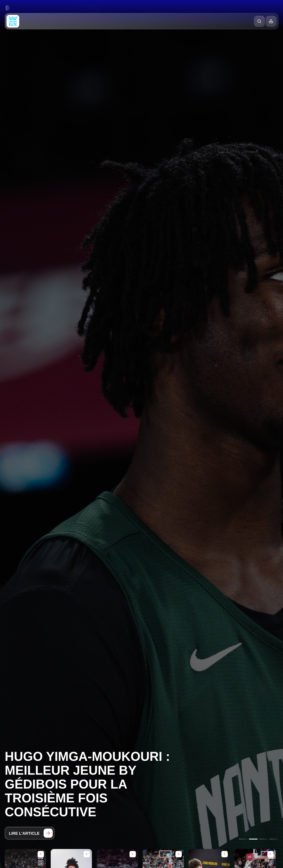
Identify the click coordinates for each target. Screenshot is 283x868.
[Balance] (271, 21)
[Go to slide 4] (274, 839)
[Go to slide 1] (243, 839)
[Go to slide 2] (253, 839)
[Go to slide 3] (264, 839)
